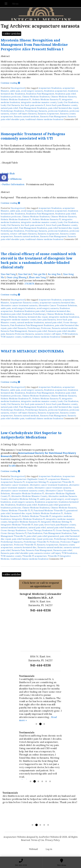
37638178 (29, 284)
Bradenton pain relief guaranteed (54, 505)
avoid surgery (57, 499)
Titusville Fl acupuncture (35, 556)
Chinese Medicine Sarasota (64, 97)
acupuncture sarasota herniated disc (57, 303)
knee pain (39, 525)
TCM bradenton (70, 334)
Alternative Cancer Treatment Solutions (58, 305)
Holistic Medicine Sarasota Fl (47, 99)
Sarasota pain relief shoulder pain (17, 553)
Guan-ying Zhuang (17, 277)
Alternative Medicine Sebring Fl (24, 499)
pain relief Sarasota (17, 328)
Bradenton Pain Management (40, 94)
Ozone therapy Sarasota (67, 530)
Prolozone (46, 328)
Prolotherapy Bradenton (12, 111)
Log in (49, 849)
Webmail (33, 849)
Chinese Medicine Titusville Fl (15, 510)
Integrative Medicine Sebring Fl (56, 522)
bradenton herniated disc (58, 311)
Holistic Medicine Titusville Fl (37, 516)
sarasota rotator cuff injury (48, 334)
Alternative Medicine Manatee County (29, 496)
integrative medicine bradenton (64, 317)
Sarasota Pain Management (53, 116)
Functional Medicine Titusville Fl (50, 510)
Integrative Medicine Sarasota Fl (24, 522)
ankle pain (15, 91)
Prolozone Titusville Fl (25, 545)
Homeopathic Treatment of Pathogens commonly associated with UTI (33, 136)
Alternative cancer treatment (15, 485)
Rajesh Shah (8, 173)
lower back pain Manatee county (62, 105)
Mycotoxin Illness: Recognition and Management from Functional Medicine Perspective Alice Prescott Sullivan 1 (34, 45)
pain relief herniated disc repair (63, 108)
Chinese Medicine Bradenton (36, 97)
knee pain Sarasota (47, 320)
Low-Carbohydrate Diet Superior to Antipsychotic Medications (31, 435)
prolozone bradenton (58, 111)
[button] (4, 177)
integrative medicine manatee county (39, 102)
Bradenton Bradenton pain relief (30, 311)
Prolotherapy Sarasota (36, 111)
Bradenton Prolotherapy (34, 314)
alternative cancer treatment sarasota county (23, 491)
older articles (12, 34)
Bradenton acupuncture (56, 91)
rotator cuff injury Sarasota (23, 114)
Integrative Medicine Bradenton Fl (28, 519)
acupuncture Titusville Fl (62, 482)
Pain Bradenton (35, 533)
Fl (32, 510)
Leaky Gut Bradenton (68, 102)
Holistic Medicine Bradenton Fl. (16, 99)
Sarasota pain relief (38, 331)
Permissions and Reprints (40, 184)
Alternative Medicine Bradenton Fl (27, 493)
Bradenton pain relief (66, 94)
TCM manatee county (11, 337)
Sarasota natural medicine (27, 116)
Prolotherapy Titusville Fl (36, 542)
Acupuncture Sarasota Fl (13, 482)
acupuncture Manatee (59, 479)
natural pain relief (9, 108)
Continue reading (10, 83)
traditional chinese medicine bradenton (44, 119)
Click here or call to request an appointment (41, 584)
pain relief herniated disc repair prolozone (32, 539)
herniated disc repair (38, 317)
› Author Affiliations (11, 179)
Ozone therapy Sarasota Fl (14, 533)
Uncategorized (18, 88)
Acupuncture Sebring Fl (37, 482)
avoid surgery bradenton (24, 308)
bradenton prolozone (11, 97)
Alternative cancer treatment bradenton (49, 485)
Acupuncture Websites (15, 837)
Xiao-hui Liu (24, 274)
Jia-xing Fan (54, 274)
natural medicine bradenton (30, 322)
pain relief (31, 536)
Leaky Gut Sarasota (10, 105)
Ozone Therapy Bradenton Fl (41, 530)
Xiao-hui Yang (8, 274)
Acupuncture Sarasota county (24, 303)
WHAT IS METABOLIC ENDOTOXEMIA (32, 351)
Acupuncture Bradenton (50, 88)
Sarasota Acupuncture (48, 114)
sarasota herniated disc (25, 547)
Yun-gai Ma (39, 274)
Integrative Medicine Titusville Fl (17, 525)
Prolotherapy (34, 328)
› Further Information (13, 184)
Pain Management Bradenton (33, 108)
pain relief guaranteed (48, 536)
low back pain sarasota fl (33, 105)
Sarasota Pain (18, 550)
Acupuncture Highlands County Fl (31, 479)
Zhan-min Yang (37, 277)
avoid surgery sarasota (32, 91)
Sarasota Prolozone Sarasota (20, 334)
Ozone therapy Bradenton (13, 530)
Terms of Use (37, 840)
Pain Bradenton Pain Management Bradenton (32, 325)
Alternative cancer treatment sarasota (19, 305)
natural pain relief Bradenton (61, 527)
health (12, 466)
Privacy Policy (52, 840)
